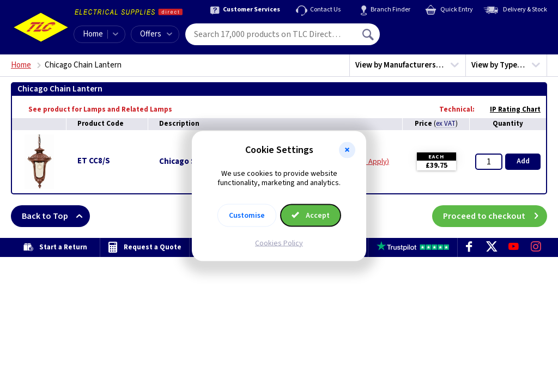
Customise (247, 215)
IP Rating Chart (510, 109)
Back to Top (56, 216)
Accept (311, 215)
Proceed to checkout (495, 216)
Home (93, 34)
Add (523, 161)
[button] (347, 150)
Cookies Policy (279, 243)
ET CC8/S (94, 161)
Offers (156, 34)
